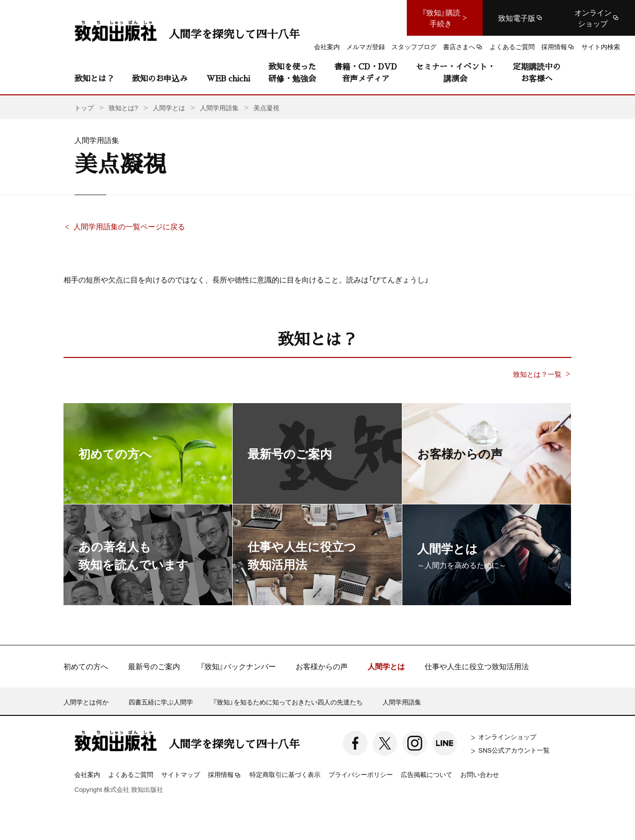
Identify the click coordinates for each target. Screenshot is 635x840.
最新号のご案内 (154, 666)
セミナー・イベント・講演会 (455, 72)
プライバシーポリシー (361, 774)
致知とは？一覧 (537, 374)
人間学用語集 (402, 702)
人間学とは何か (86, 702)
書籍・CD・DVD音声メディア (366, 72)
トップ (84, 107)
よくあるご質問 (131, 774)
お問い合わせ (480, 774)
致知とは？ (94, 78)
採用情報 (225, 775)
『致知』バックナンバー (238, 666)
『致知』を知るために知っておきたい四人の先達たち (288, 702)
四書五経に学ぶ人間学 (161, 702)
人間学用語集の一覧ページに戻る (129, 226)
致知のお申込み (160, 78)
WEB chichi (228, 78)
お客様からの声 (322, 666)
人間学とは (386, 666)
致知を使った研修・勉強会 (292, 72)
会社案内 (87, 774)
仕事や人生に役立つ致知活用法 (477, 666)
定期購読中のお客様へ (537, 72)
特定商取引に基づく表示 (285, 774)
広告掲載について (427, 774)
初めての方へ (86, 666)
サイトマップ (181, 774)
